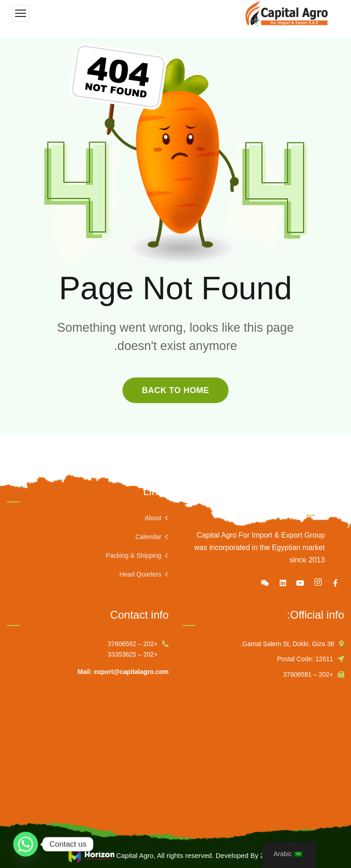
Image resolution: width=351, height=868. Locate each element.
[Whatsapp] (26, 844)
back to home (175, 390)
